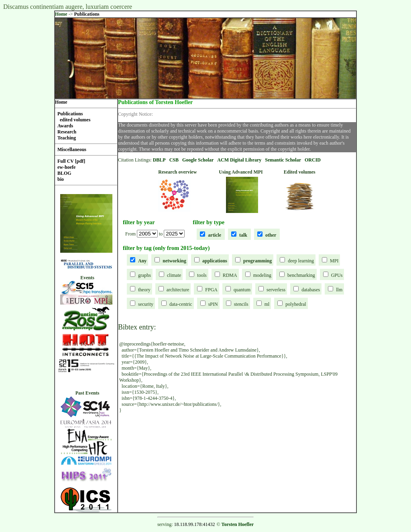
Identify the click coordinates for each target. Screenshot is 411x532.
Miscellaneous (72, 149)
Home (61, 14)
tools (202, 275)
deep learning (301, 261)
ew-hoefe (66, 167)
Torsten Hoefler (238, 524)
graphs (144, 275)
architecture (178, 290)
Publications (86, 14)
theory (144, 290)
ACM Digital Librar (238, 160)
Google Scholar (198, 160)
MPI (334, 261)
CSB (174, 160)
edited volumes (75, 120)
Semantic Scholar (283, 160)
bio (61, 179)
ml (267, 304)
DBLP (159, 160)
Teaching (67, 138)
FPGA (211, 290)
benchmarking (301, 275)
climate (174, 275)
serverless (276, 290)
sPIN (213, 304)
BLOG (64, 173)
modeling (262, 275)
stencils (241, 304)
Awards (65, 126)
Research (67, 132)
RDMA (230, 275)
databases (311, 290)
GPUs (337, 275)
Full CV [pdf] (71, 161)
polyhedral (296, 304)
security (146, 304)
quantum (242, 290)
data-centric (181, 304)
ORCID (313, 160)
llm (339, 290)
